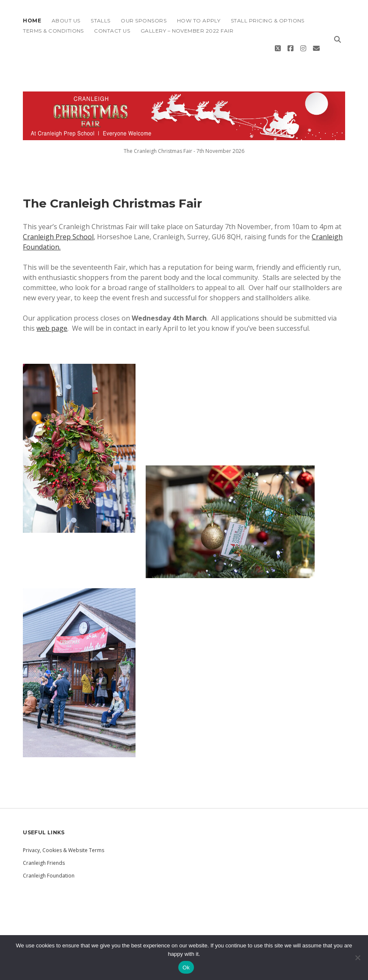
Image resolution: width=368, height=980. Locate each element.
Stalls (101, 21)
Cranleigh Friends (44, 851)
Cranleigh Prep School (58, 225)
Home (32, 21)
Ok (186, 968)
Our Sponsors (144, 21)
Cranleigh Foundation (49, 864)
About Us (66, 21)
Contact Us (112, 31)
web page (52, 317)
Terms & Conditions (53, 31)
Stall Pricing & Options (268, 21)
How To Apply (199, 21)
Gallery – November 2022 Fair (187, 31)
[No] (357, 958)
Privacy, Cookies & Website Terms (64, 839)
